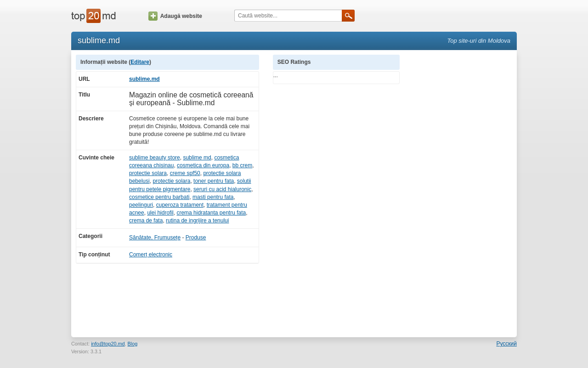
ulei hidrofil (160, 213)
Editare (140, 62)
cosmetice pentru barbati (159, 197)
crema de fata (146, 221)
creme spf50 (185, 173)
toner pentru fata (214, 181)
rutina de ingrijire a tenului (197, 221)
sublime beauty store (155, 158)
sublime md (197, 158)
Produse (196, 238)
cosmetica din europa (203, 165)
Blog (133, 344)
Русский (506, 344)
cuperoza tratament (180, 205)
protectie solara (148, 173)
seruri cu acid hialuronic (222, 189)
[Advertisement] (463, 192)
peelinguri (141, 205)
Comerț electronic (151, 255)
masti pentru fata (213, 197)
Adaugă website (175, 16)
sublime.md (144, 79)
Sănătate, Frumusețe (155, 238)
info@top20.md (108, 344)
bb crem (242, 165)
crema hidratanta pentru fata (211, 213)
